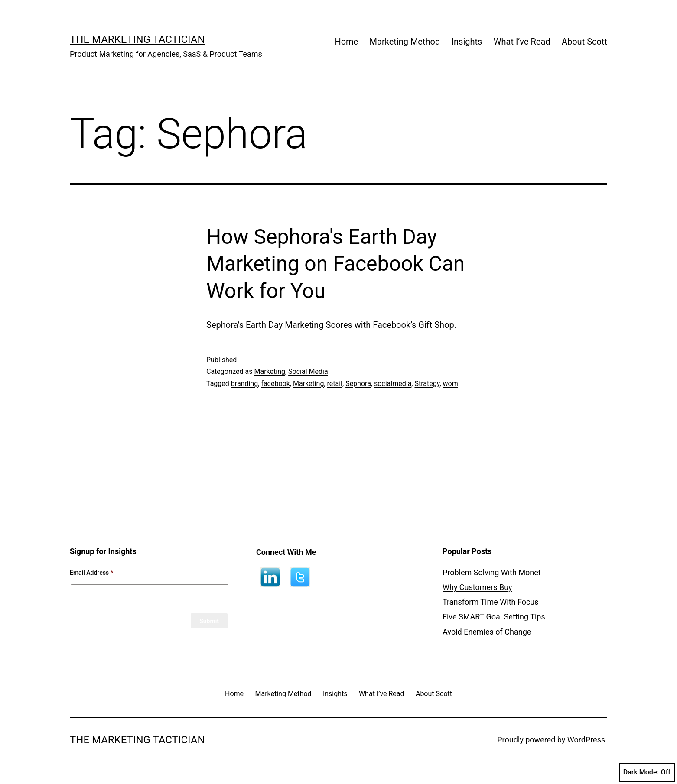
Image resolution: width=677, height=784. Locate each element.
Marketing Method (405, 42)
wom (451, 384)
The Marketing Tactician (137, 39)
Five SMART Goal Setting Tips (494, 617)
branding (244, 384)
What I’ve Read (522, 42)
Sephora (358, 384)
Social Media (308, 371)
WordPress (586, 740)
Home (346, 42)
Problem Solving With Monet (492, 572)
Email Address (91, 573)
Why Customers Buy (477, 587)
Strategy (427, 384)
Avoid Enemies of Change (487, 632)
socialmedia (393, 384)
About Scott (584, 42)
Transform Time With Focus (491, 602)
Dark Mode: (647, 772)
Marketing (269, 371)
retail (335, 384)
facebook (275, 384)
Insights (467, 42)
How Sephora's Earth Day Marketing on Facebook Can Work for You (335, 264)
